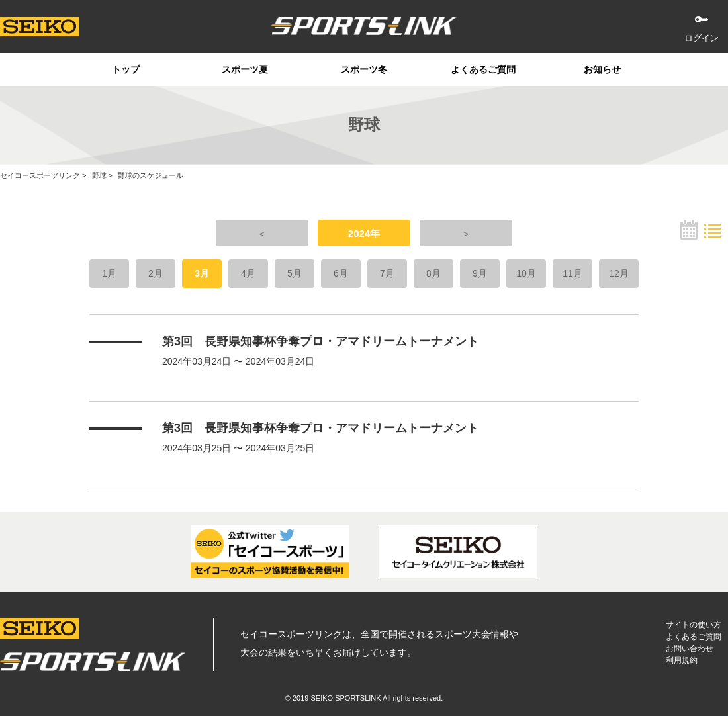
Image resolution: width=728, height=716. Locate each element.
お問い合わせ (690, 649)
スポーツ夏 (245, 69)
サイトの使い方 (694, 625)
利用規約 (682, 660)
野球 (99, 175)
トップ (126, 69)
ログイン (702, 38)
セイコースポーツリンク (40, 175)
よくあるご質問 (483, 69)
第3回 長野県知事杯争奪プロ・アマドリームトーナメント (320, 341)
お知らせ (602, 69)
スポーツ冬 (364, 69)
